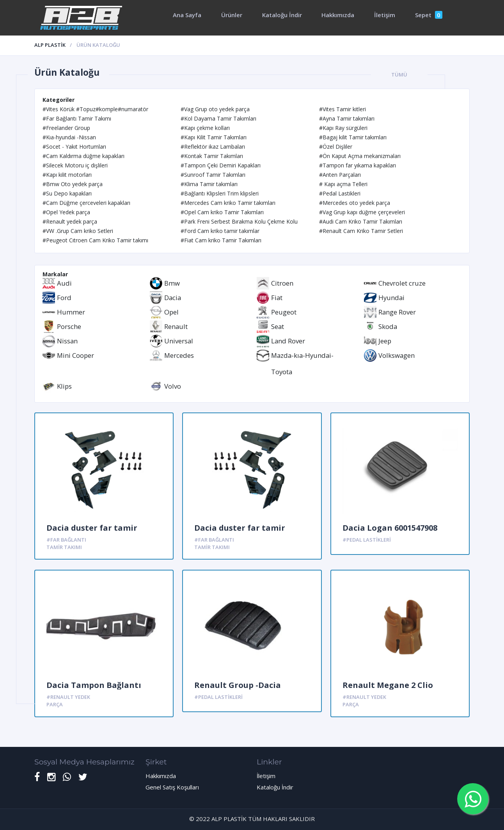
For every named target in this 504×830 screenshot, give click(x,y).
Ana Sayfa (187, 15)
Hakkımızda (338, 15)
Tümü (399, 75)
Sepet (429, 15)
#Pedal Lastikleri (367, 540)
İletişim (385, 15)
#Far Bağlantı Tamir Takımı (66, 543)
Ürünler (232, 15)
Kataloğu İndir (282, 15)
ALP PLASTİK (50, 45)
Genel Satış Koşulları (172, 787)
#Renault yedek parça (68, 701)
